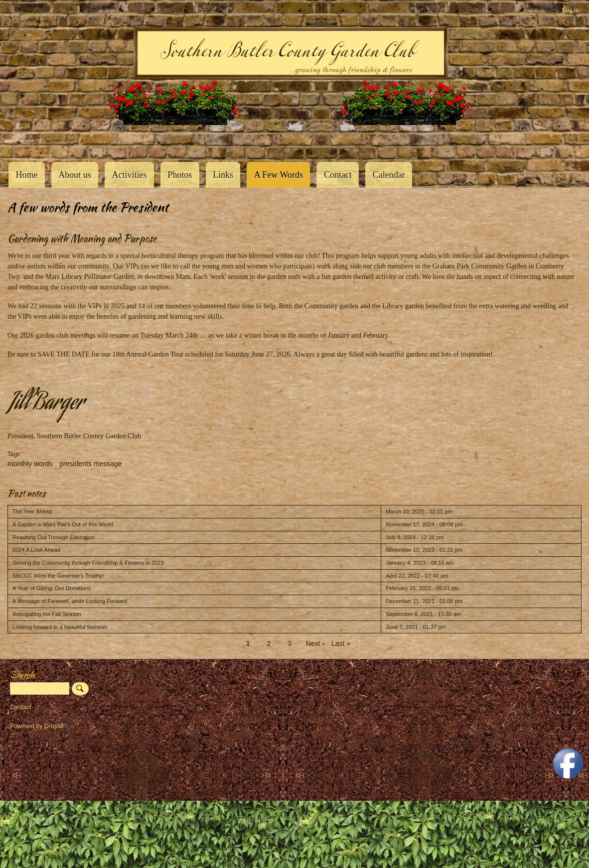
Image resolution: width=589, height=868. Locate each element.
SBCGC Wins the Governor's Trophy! (58, 576)
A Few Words (279, 175)
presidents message (90, 464)
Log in (570, 10)
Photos (180, 175)
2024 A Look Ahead (36, 550)
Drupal (58, 726)
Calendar (389, 175)
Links (223, 175)
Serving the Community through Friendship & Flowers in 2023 (88, 563)
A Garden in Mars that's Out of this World (63, 524)
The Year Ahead (32, 511)
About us (75, 175)
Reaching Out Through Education (54, 537)
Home (26, 175)
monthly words (30, 464)
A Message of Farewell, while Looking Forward (70, 601)
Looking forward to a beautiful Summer (60, 627)
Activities (129, 175)
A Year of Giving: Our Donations (52, 588)
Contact (338, 175)
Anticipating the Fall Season (47, 614)
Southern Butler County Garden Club (25, 140)
